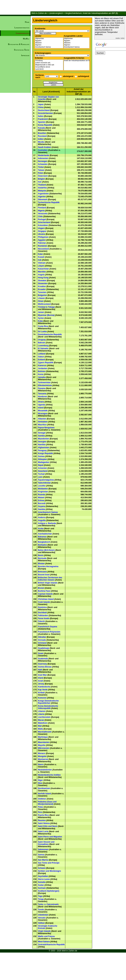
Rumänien (43, 246)
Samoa (41, 855)
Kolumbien (43, 225)
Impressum (25, 55)
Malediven (43, 723)
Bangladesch (44, 542)
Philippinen (43, 237)
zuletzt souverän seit (49, 63)
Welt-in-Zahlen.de (39, 13)
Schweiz (42, 868)
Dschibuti (42, 613)
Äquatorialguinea (46, 480)
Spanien (42, 122)
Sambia (41, 436)
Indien (41, 139)
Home (27, 22)
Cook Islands (44, 602)
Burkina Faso (44, 591)
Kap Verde (43, 690)
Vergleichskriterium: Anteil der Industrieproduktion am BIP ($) (91, 13)
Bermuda (42, 558)
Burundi (42, 503)
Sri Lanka (42, 332)
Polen (41, 173)
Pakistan (42, 243)
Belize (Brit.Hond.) (46, 550)
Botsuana (42, 572)
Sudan (41, 885)
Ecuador (42, 289)
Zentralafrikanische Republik (51, 945)
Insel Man (42, 675)
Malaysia (42, 191)
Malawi (41, 498)
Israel (40, 681)
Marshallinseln (45, 732)
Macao (41, 720)
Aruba (41, 529)
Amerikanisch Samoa (49, 47)
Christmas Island (46, 599)
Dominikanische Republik (50, 334)
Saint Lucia (43, 831)
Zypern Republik (46, 363)
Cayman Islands (45, 594)
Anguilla (42, 520)
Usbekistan (43, 915)
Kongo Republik (45, 453)
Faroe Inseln (44, 618)
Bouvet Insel (44, 575)
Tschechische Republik (49, 202)
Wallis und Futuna (46, 936)
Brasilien (42, 133)
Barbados (42, 545)
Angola (41, 275)
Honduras (42, 397)
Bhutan (41, 564)
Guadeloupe (44, 648)
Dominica (42, 607)
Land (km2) (49, 69)
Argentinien (43, 194)
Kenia (41, 374)
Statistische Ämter (22, 50)
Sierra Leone (44, 879)
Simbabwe (43, 422)
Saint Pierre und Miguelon (50, 837)
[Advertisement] (15, 114)
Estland (41, 360)
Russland (42, 136)
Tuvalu (41, 910)
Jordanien (43, 368)
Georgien (42, 442)
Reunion (42, 820)
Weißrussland (44, 304)
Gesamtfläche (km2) (49, 67)
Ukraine (42, 234)
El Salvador (43, 349)
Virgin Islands (44, 931)
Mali (40, 726)
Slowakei (42, 281)
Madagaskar (44, 462)
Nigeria (41, 211)
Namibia (42, 445)
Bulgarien (42, 295)
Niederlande (44, 155)
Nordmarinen (44, 788)
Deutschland (44, 110)
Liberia (41, 714)
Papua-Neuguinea (46, 428)
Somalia (42, 882)
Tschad (41, 474)
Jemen (41, 312)
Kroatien (42, 286)
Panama (42, 388)
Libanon (42, 711)
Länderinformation (22, 28)
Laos (40, 477)
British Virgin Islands (48, 583)
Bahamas (42, 537)
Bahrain (42, 343)
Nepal (41, 465)
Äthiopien (42, 459)
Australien (43, 150)
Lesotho (42, 486)
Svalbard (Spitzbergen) (49, 891)
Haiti (40, 670)
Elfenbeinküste (45, 385)
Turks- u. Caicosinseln (48, 904)
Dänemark (43, 199)
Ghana (41, 402)
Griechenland (44, 222)
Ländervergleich (56, 13)
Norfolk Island (44, 794)
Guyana (42, 506)
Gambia (42, 509)
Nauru (41, 764)
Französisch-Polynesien (49, 632)
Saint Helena (44, 823)
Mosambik (43, 411)
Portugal (42, 219)
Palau (41, 807)
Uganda (42, 405)
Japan (41, 104)
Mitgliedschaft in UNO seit (49, 65)
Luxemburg (43, 346)
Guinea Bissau (45, 667)
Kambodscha (44, 687)
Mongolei (42, 756)
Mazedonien (44, 439)
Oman (41, 301)
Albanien (49, 43)
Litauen (41, 298)
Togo (40, 896)
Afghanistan (49, 39)
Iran (40, 182)
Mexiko (41, 142)
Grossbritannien (45, 113)
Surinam (42, 888)
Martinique (43, 737)
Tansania (42, 394)
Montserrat (43, 759)
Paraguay (42, 450)
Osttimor (42, 799)
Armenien (42, 468)
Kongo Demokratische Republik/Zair (48, 702)
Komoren (42, 698)
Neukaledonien (45, 770)
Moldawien (43, 489)
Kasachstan (43, 269)
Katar (40, 254)
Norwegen (43, 161)
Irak (40, 260)
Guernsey (42, 664)
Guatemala (43, 659)
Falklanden (43, 615)
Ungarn (41, 228)
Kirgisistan (43, 492)
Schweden (43, 164)
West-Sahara (44, 942)
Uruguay (42, 340)
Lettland (42, 354)
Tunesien (42, 292)
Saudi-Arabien (45, 147)
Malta (40, 729)
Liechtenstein (44, 717)
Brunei (41, 588)
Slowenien (43, 283)
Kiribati (41, 693)
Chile (40, 216)
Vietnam (42, 263)
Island (41, 408)
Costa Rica (43, 326)
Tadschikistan (44, 483)
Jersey (41, 684)
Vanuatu (42, 918)
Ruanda (42, 495)
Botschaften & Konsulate (19, 44)
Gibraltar (42, 637)
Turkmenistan (44, 382)
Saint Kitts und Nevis (48, 826)
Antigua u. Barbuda (47, 523)
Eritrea (41, 500)
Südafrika (42, 188)
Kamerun (42, 365)
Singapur (42, 231)
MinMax (26, 39)
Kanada (41, 128)
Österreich (43, 176)
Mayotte (42, 745)
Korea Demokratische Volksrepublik (48, 707)
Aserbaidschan (45, 534)
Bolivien (42, 371)
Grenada (42, 640)
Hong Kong (43, 278)
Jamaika (42, 377)
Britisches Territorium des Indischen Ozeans (50, 579)
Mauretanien (44, 742)
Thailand (42, 185)
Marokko (42, 272)
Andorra (42, 517)
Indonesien (43, 158)
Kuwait (41, 257)
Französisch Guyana (47, 627)
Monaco (42, 753)
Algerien (49, 45)
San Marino (43, 860)
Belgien (41, 179)
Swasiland (43, 471)
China (41, 107)
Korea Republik (45, 125)
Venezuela (43, 214)
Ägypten (49, 41)
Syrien (41, 318)
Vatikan (41, 923)
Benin (41, 555)
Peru (40, 812)
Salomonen (43, 849)
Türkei (41, 167)
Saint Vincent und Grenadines (46, 843)
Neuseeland (43, 249)
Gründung (49, 61)
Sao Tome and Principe (49, 863)
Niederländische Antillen (49, 775)
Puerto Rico (43, 815)
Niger (40, 780)
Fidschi (41, 621)
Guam (41, 653)
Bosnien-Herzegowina (48, 566)
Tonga (41, 899)
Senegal (42, 433)
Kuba (40, 321)
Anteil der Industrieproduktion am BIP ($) (77, 61)
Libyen (41, 266)
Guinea (41, 456)
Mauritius (42, 425)
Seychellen (43, 876)
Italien (41, 116)
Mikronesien (44, 748)
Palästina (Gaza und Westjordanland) (47, 803)
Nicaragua (43, 414)
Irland (41, 678)
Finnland (42, 208)
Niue (40, 783)
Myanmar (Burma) (46, 315)
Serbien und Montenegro (49, 871)
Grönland (42, 643)
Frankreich (43, 119)
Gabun (41, 357)
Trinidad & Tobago (46, 307)
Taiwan (41, 170)
